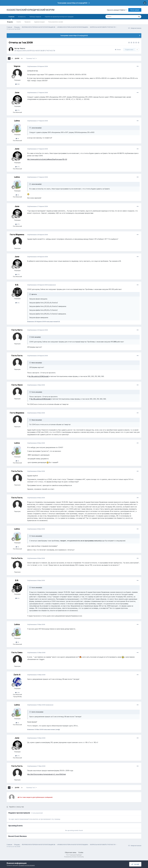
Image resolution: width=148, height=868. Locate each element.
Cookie (81, 852)
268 (17, 84)
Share (118, 50)
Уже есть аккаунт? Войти (117, 10)
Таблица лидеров (35, 17)
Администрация (39, 22)
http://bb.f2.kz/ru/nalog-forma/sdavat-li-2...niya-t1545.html (47, 774)
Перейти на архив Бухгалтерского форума (59, 17)
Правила (27, 22)
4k (17, 138)
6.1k (17, 303)
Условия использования (27, 865)
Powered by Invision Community (74, 857)
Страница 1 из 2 (31, 58)
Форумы (10, 22)
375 (17, 110)
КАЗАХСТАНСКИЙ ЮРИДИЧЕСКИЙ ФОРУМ (31, 10)
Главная (11, 18)
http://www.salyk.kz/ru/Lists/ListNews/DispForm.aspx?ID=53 (47, 159)
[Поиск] (115, 17)
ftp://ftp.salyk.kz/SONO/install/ (39, 376)
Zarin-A (17, 675)
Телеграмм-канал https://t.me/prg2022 (72, 3)
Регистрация (135, 10)
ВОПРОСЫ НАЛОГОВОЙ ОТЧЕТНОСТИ (41, 51)
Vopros (23, 48)
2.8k (17, 693)
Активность (22, 17)
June (17, 92)
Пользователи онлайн (56, 22)
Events (19, 22)
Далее (17, 58)
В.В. (17, 285)
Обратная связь (71, 852)
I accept (135, 864)
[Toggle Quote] (30, 128)
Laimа (17, 121)
